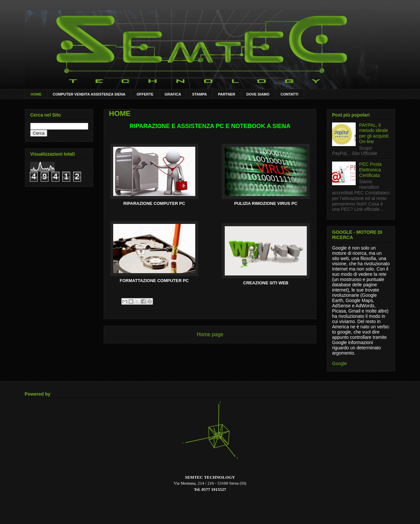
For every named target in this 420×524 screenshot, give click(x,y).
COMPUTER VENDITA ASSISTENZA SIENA (89, 94)
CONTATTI (289, 94)
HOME (36, 94)
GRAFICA (173, 94)
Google (339, 363)
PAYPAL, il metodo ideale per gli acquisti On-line (374, 133)
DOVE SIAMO (258, 94)
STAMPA (200, 94)
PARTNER (226, 94)
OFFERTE (145, 94)
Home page (210, 334)
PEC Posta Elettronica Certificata (370, 170)
